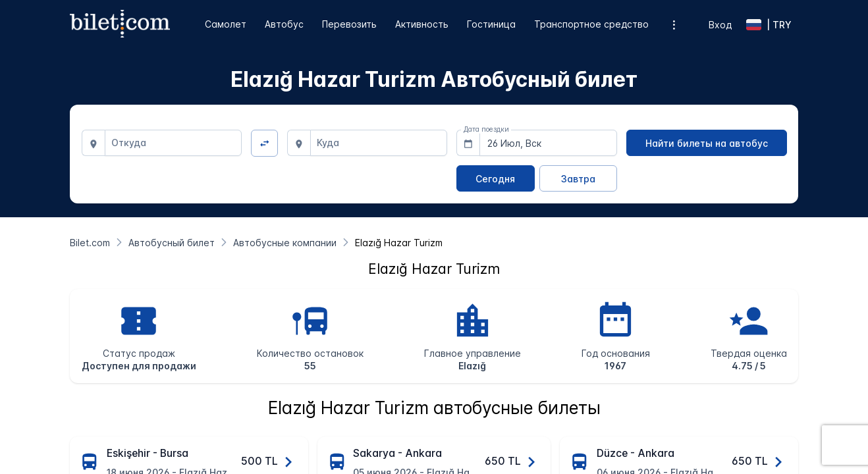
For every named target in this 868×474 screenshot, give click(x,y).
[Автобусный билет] (172, 243)
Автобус (284, 24)
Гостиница (491, 24)
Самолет (226, 24)
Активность (422, 24)
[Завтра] (578, 178)
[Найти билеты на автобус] (707, 143)
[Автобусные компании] (285, 243)
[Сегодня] (495, 178)
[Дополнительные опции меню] (674, 25)
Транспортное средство (591, 24)
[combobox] (174, 143)
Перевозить (349, 24)
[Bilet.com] (90, 243)
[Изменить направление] (264, 143)
